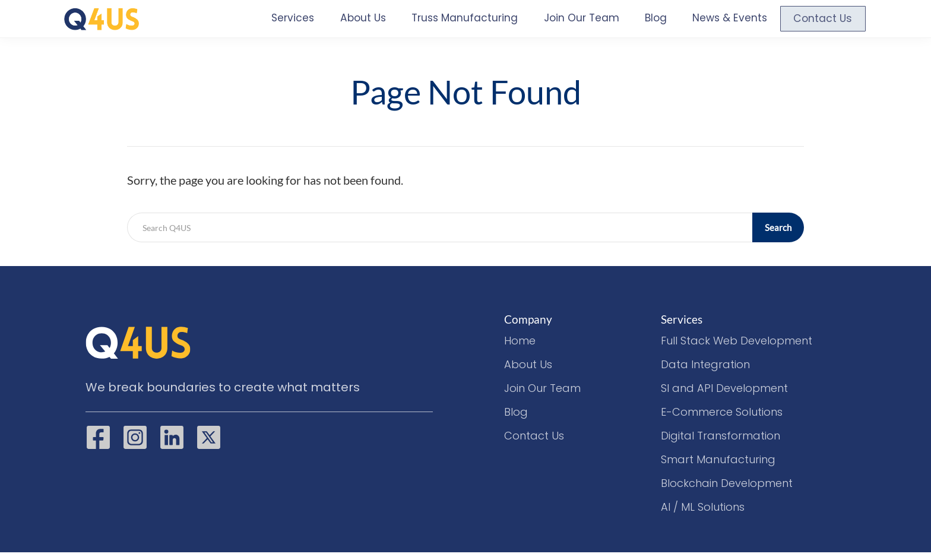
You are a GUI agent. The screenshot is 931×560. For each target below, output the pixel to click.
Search (779, 235)
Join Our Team (569, 23)
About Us (336, 23)
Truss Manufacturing (444, 23)
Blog (646, 23)
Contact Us (821, 23)
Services (265, 23)
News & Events (723, 23)
